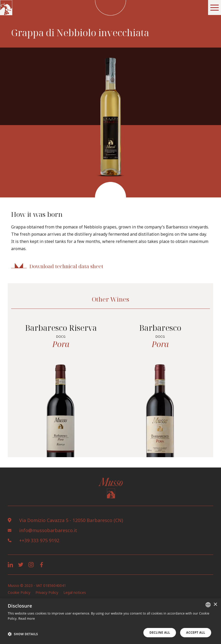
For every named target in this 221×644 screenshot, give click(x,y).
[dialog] (110, 621)
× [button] (215, 605)
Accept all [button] (196, 632)
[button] (215, 7)
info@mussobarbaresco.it (48, 530)
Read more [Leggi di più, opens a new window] (27, 619)
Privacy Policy (47, 592)
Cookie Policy (19, 592)
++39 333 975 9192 (39, 540)
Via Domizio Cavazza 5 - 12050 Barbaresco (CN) (71, 520)
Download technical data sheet (66, 266)
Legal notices (75, 592)
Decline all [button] (160, 632)
